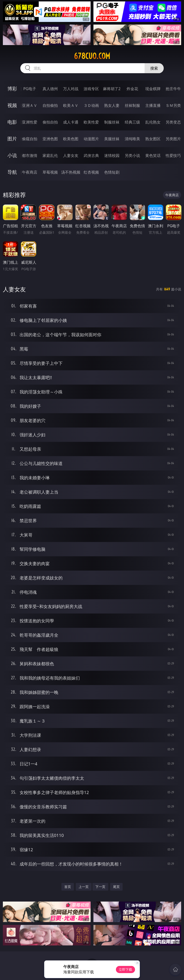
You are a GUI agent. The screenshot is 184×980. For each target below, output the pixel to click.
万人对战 (71, 89)
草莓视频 (50, 172)
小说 (12, 155)
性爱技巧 (173, 155)
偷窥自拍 (30, 139)
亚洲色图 (50, 139)
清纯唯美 (132, 139)
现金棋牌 (153, 89)
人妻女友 (71, 155)
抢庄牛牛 (173, 89)
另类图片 (173, 139)
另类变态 (173, 122)
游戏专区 (91, 89)
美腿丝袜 (112, 139)
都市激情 (30, 155)
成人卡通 (71, 122)
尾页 (116, 887)
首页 (68, 887)
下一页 (100, 887)
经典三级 (132, 122)
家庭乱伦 (50, 155)
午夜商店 (30, 172)
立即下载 (125, 969)
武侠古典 (91, 155)
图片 (12, 139)
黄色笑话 (153, 155)
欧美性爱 (91, 122)
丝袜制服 (132, 105)
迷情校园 (112, 155)
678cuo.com (92, 56)
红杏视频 (91, 172)
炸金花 (132, 89)
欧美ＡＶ (71, 105)
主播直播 (153, 105)
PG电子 (30, 89)
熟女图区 (153, 139)
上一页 (84, 887)
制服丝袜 (112, 122)
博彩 (12, 89)
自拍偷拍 (50, 105)
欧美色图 (71, 139)
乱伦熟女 (153, 122)
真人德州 (50, 89)
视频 (12, 105)
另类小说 (132, 155)
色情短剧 (112, 172)
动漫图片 (91, 139)
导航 (12, 172)
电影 (12, 122)
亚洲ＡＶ (30, 105)
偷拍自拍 (50, 122)
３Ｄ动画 (91, 105)
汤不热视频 (71, 172)
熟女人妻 (112, 105)
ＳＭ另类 (173, 105)
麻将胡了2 (112, 89)
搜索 (154, 68)
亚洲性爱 (30, 122)
